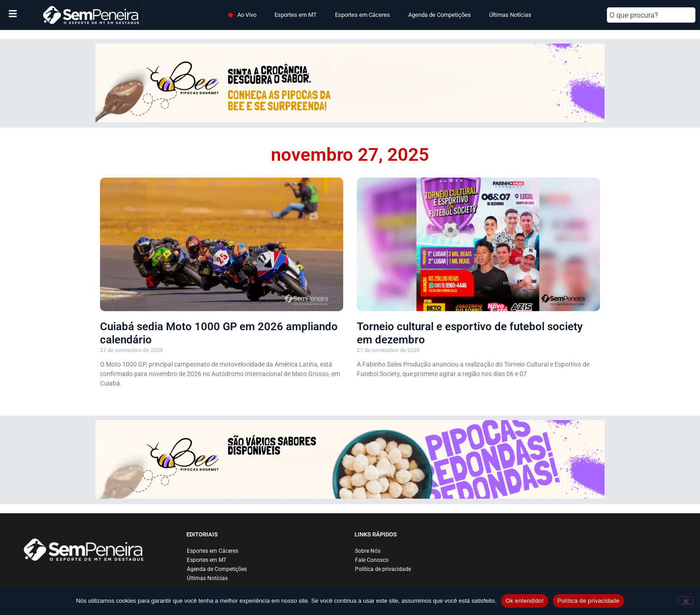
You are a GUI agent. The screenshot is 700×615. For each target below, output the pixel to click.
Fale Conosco (372, 560)
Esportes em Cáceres (362, 15)
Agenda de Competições (440, 15)
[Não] (685, 600)
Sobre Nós (368, 551)
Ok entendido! (525, 601)
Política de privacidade (383, 569)
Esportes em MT (296, 15)
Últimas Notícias (510, 15)
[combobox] (651, 15)
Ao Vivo (247, 15)
